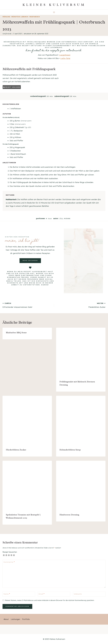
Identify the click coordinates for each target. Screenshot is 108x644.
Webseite (78, 594)
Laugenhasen (65, 55)
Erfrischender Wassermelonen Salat (27, 305)
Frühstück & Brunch (20, 17)
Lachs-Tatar (65, 58)
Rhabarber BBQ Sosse (16, 333)
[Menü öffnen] (54, 12)
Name (7, 594)
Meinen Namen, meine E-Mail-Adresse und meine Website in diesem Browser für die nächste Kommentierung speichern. (50, 600)
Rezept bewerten (10, 552)
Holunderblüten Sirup (70, 450)
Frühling (6, 17)
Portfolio (26, 619)
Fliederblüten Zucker (81, 305)
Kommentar (9, 562)
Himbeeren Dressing (69, 515)
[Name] (19, 594)
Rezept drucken (12, 87)
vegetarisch (35, 17)
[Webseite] (89, 594)
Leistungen (15, 619)
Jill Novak (8, 34)
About (6, 619)
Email (42, 594)
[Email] (54, 594)
